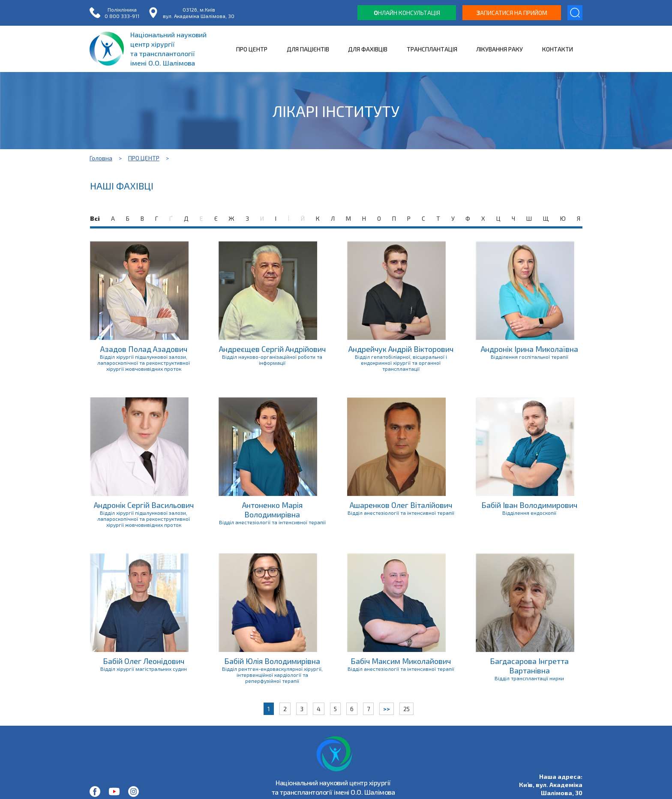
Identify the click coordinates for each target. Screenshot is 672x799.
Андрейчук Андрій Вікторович (401, 349)
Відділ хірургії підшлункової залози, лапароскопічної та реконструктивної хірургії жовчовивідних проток (144, 363)
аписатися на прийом (512, 13)
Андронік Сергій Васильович (144, 505)
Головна (101, 158)
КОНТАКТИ (558, 49)
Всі (95, 218)
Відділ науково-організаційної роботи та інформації (272, 360)
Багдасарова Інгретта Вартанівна (529, 666)
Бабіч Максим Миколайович (401, 661)
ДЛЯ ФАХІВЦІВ (368, 49)
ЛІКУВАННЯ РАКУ (499, 49)
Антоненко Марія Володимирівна (272, 510)
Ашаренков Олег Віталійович (401, 505)
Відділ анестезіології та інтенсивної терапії (272, 522)
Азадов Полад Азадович (144, 349)
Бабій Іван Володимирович (529, 505)
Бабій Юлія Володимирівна (272, 661)
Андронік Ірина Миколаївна (529, 349)
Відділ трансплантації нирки (529, 678)
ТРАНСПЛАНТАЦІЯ (432, 49)
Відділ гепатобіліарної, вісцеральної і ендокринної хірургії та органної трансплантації (401, 363)
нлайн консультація (407, 13)
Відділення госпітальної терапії (529, 357)
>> (387, 709)
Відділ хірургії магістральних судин (144, 669)
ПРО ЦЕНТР (252, 49)
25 (406, 709)
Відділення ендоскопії (529, 513)
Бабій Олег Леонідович (144, 661)
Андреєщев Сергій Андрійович (272, 349)
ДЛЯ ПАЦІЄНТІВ (308, 49)
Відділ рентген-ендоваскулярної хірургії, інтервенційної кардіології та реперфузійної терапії (272, 675)
